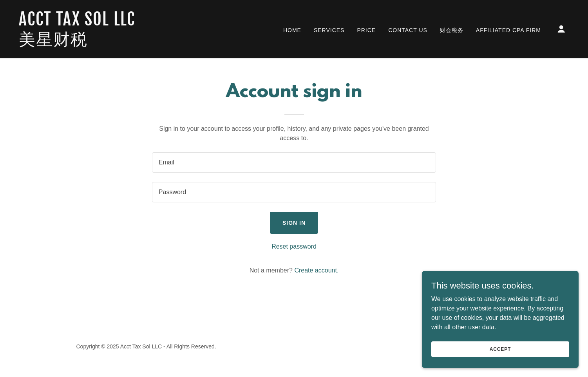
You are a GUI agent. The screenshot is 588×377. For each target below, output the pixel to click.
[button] (561, 29)
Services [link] (329, 30)
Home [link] (292, 30)
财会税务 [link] (452, 30)
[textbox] (294, 162)
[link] (96, 43)
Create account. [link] (316, 270)
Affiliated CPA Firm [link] (508, 30)
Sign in (294, 223)
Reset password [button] (294, 246)
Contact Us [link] (408, 30)
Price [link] (366, 30)
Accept (500, 349)
